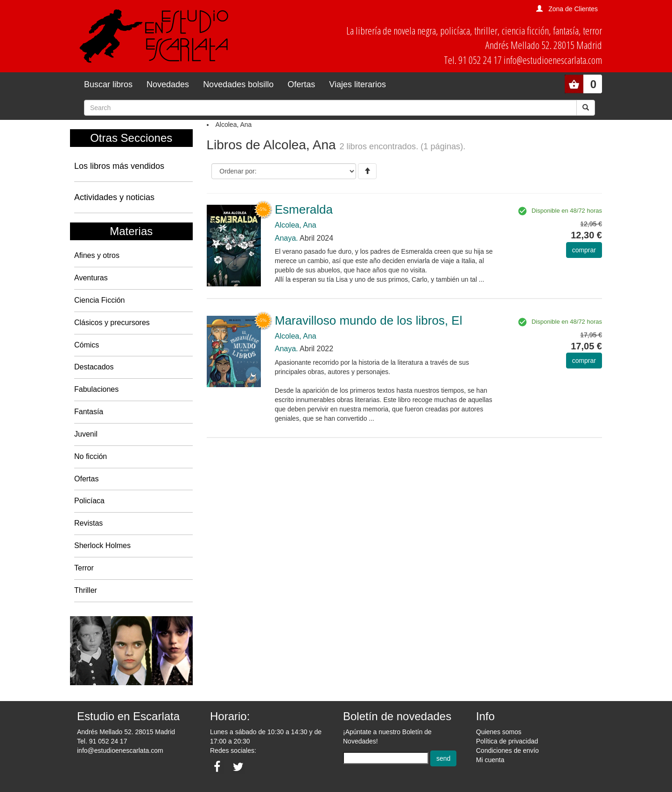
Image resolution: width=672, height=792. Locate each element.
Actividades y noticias (114, 197)
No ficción (91, 456)
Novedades (168, 84)
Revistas (88, 523)
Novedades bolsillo (238, 84)
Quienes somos (499, 732)
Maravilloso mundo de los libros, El (369, 320)
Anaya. (287, 238)
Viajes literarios (357, 84)
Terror (84, 568)
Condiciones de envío (507, 750)
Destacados (94, 367)
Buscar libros (108, 84)
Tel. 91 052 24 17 (102, 741)
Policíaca (89, 501)
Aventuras (91, 278)
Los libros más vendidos (119, 166)
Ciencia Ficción (99, 300)
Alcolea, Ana (296, 225)
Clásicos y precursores (112, 323)
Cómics (87, 345)
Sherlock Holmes (102, 545)
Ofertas (301, 84)
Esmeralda (304, 209)
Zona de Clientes (573, 9)
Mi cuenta (490, 760)
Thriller (86, 590)
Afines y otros (97, 255)
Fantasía (89, 412)
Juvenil (86, 434)
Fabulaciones (96, 389)
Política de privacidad (507, 741)
